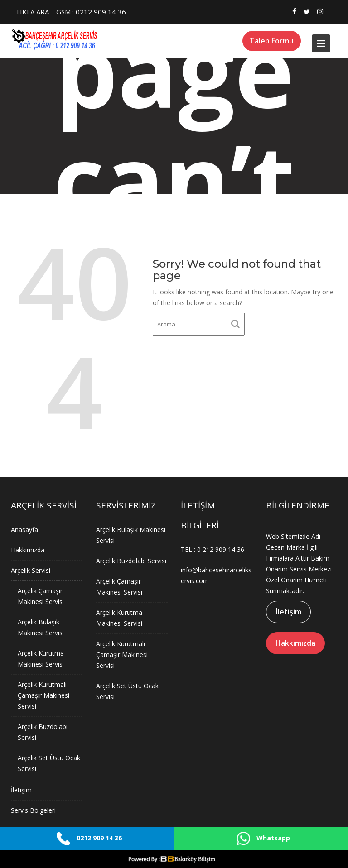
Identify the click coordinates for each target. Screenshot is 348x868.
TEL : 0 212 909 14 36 (213, 549)
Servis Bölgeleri (34, 809)
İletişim (22, 789)
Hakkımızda (28, 551)
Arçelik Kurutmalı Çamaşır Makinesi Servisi (44, 695)
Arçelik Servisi (31, 571)
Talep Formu (272, 41)
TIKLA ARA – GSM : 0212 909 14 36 (71, 12)
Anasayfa (25, 531)
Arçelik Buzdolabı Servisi (131, 561)
